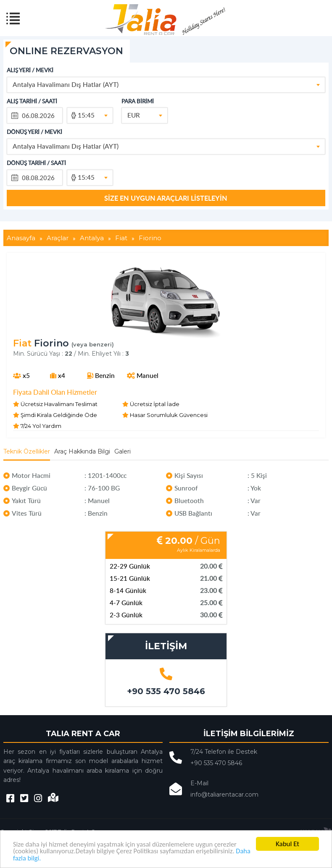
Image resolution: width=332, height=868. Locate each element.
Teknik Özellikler (27, 451)
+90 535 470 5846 (166, 691)
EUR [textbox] (134, 115)
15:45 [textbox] (86, 115)
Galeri (123, 451)
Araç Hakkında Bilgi (82, 451)
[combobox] (166, 85)
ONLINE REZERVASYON (66, 51)
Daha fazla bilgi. (36, 858)
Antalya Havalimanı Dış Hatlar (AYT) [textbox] (66, 84)
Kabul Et (287, 843)
